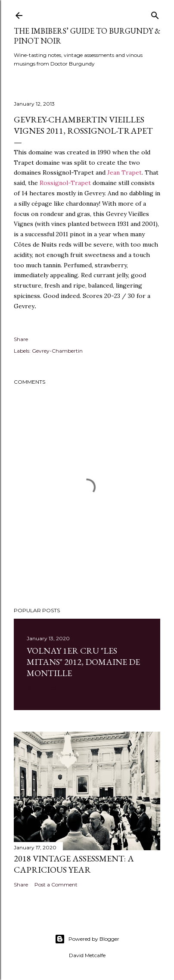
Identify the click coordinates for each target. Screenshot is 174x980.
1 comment (61, 688)
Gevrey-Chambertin (57, 351)
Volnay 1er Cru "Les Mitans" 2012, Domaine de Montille (83, 662)
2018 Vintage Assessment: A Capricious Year (74, 864)
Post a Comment (56, 885)
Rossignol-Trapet (65, 183)
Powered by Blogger (87, 939)
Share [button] (21, 339)
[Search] (155, 14)
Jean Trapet (124, 172)
